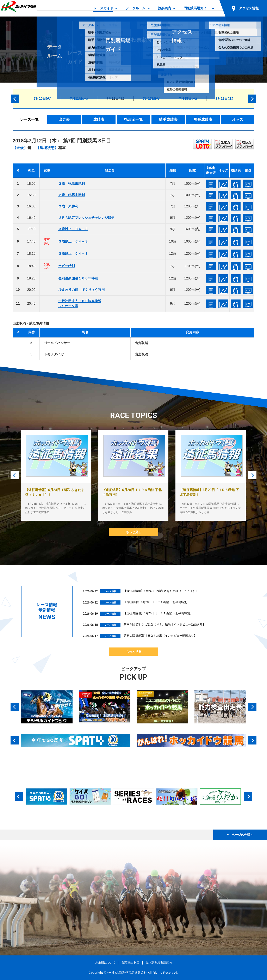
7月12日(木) (115, 99)
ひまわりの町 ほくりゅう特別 (81, 290)
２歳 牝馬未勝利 (72, 184)
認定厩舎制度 (131, 962)
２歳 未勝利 (68, 206)
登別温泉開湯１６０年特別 (78, 278)
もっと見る (134, 532)
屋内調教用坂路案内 (159, 962)
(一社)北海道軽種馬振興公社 (127, 973)
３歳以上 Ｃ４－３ (73, 229)
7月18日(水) (188, 99)
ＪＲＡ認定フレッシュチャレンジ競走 (86, 218)
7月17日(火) (152, 99)
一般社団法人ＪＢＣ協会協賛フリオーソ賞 (80, 304)
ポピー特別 (67, 266)
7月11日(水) (79, 99)
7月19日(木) (224, 99)
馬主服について (105, 962)
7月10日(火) (42, 99)
